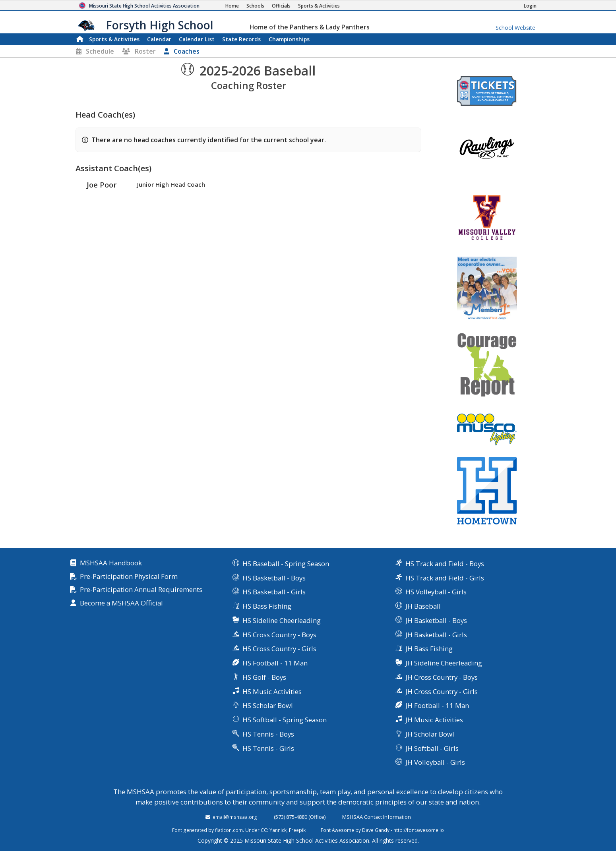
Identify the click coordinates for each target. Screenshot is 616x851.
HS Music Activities (272, 691)
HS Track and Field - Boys (445, 564)
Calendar (159, 39)
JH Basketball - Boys (436, 620)
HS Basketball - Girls (274, 592)
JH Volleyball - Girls (435, 762)
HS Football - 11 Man (275, 663)
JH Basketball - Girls (436, 635)
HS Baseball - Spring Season (286, 564)
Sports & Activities (114, 39)
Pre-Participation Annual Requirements (141, 590)
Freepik (297, 830)
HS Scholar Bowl (268, 705)
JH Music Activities (434, 720)
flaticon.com (229, 830)
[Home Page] (232, 6)
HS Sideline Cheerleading (282, 620)
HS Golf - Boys (264, 677)
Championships (289, 39)
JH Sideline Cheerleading (444, 663)
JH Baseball (423, 606)
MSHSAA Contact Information (377, 817)
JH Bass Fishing (429, 649)
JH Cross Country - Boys (442, 677)
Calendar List (197, 39)
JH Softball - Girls (432, 748)
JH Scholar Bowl (430, 734)
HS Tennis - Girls (268, 748)
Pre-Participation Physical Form (129, 577)
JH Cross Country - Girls (442, 691)
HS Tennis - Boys (268, 734)
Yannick (278, 830)
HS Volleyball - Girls (436, 592)
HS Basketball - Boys (274, 578)
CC (264, 830)
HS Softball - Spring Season (285, 720)
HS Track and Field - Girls (445, 578)
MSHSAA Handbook (111, 563)
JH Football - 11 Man (437, 705)
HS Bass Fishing (267, 606)
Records (241, 39)
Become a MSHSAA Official (121, 603)
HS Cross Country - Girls (279, 649)
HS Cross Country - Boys (279, 635)
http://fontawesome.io (419, 830)
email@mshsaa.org (235, 817)
